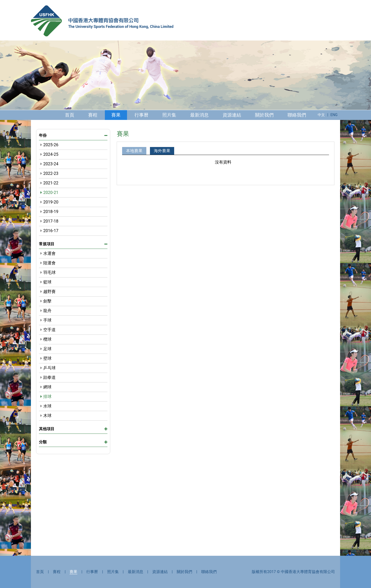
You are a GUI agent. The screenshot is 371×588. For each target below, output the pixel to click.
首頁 (70, 115)
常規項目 (73, 244)
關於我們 (264, 115)
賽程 (93, 115)
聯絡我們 (297, 115)
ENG (334, 115)
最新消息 (199, 115)
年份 (73, 136)
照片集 (169, 115)
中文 (321, 115)
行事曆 (141, 115)
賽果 (116, 115)
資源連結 (232, 115)
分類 (73, 442)
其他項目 (73, 429)
